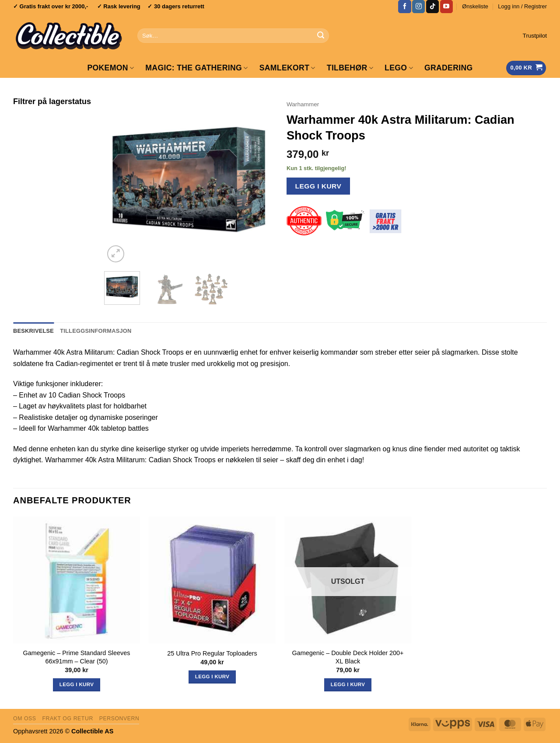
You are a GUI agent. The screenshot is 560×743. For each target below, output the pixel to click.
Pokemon (110, 68)
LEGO (399, 68)
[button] (522, 7)
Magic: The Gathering (196, 68)
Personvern (119, 719)
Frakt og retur (67, 719)
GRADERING (449, 68)
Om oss (25, 719)
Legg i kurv (318, 186)
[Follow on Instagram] (418, 7)
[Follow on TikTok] (432, 7)
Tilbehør (350, 68)
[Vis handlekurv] (526, 68)
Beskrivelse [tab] (33, 331)
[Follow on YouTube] (446, 7)
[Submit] (321, 36)
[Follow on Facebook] (404, 7)
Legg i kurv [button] (77, 684)
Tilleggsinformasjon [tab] (96, 331)
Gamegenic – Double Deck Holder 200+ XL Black (348, 657)
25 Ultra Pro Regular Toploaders (212, 653)
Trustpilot (535, 36)
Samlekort (287, 68)
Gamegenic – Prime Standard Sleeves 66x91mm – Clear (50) (77, 657)
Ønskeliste (475, 6)
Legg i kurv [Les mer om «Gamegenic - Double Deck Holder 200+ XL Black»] (348, 684)
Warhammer (303, 104)
